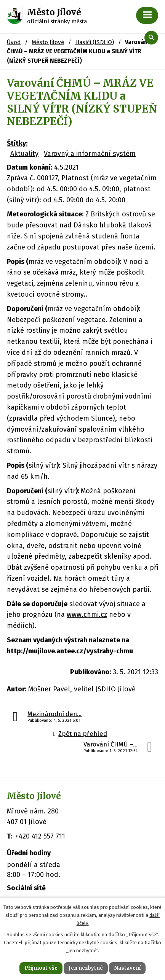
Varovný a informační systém (90, 154)
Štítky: (17, 143)
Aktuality (24, 154)
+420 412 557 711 (40, 836)
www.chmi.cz (87, 615)
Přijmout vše (41, 968)
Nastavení (127, 968)
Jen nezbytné (86, 968)
